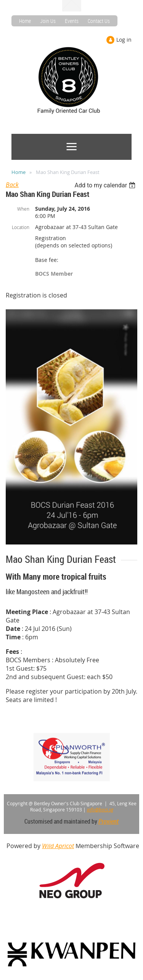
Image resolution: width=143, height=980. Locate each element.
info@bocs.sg (100, 809)
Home (25, 21)
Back (12, 185)
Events (72, 21)
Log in (124, 40)
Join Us (48, 21)
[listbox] (106, 185)
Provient (108, 821)
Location (21, 227)
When (23, 209)
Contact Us (99, 21)
